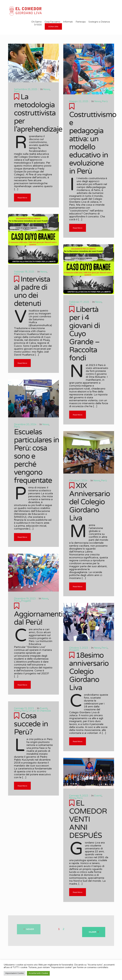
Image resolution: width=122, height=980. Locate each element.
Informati (68, 22)
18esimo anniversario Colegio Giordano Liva (89, 672)
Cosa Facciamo (52, 22)
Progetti (26, 601)
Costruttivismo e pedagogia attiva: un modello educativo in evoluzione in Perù (93, 143)
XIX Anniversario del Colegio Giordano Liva (90, 502)
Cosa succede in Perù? (31, 724)
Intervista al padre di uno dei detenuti (32, 291)
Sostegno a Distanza (99, 22)
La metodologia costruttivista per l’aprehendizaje (38, 113)
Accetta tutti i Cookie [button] (38, 973)
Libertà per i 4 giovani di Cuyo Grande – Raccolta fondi (85, 334)
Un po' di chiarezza (40, 711)
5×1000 (38, 25)
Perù (17, 92)
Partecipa (81, 22)
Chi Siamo (36, 22)
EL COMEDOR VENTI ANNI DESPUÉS (88, 819)
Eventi (44, 708)
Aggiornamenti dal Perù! (38, 618)
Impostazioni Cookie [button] (15, 973)
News (47, 89)
